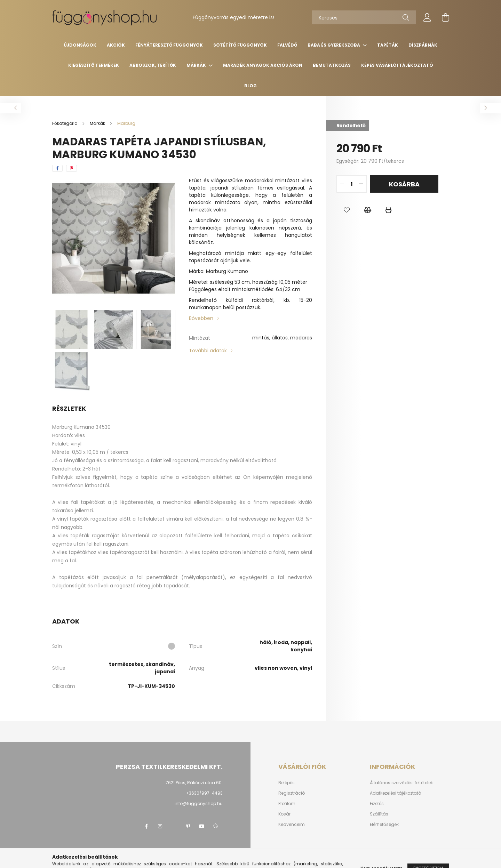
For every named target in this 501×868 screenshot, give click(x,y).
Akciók (116, 45)
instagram (160, 826)
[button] (347, 210)
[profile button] (427, 17)
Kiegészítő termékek (94, 65)
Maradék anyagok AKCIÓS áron (263, 65)
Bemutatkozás (332, 65)
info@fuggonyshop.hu (199, 803)
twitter (174, 826)
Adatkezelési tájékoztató (395, 793)
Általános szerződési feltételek (401, 783)
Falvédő (287, 45)
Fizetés (377, 804)
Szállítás (379, 814)
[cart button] (445, 17)
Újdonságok (80, 45)
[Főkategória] (65, 123)
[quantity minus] (342, 184)
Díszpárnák (423, 45)
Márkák (197, 65)
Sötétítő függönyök (240, 45)
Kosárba (404, 184)
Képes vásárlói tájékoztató (397, 65)
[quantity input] (352, 184)
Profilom (287, 804)
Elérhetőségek (384, 825)
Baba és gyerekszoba (334, 45)
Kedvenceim (292, 825)
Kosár (284, 814)
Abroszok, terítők (153, 65)
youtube (202, 826)
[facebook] (57, 168)
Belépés (287, 783)
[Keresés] (364, 17)
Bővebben (201, 318)
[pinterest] (71, 168)
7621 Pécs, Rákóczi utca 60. (194, 783)
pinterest (188, 826)
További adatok (208, 351)
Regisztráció (292, 793)
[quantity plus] (361, 184)
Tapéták (388, 45)
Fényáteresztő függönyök (169, 45)
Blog (250, 86)
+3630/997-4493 (204, 793)
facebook (146, 826)
